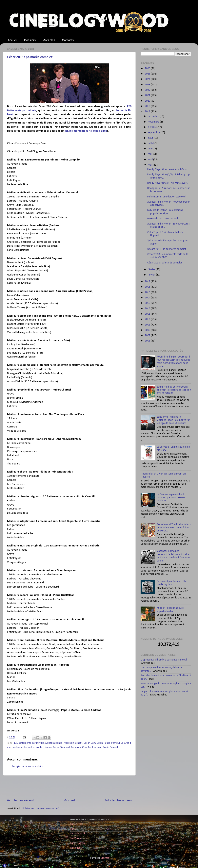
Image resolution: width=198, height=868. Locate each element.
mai (150, 154)
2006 (148, 341)
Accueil (12, 40)
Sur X (73, 829)
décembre (154, 116)
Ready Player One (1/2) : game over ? (168, 183)
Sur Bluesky (77, 848)
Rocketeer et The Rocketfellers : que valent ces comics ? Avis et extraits (174, 528)
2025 (148, 74)
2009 (148, 325)
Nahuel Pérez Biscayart (57, 747)
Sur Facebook (78, 834)
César (87, 743)
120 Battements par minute (29, 743)
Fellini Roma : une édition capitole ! (167, 197)
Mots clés (49, 40)
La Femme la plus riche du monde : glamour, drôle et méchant (171, 498)
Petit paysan (95, 747)
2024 (148, 79)
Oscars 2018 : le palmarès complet (167, 249)
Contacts (68, 40)
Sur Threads (77, 838)
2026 (148, 68)
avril (151, 160)
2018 (148, 112)
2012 (148, 309)
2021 (148, 95)
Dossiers (30, 40)
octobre (153, 127)
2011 (148, 314)
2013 (148, 303)
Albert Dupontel (54, 743)
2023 (148, 85)
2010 (148, 319)
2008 (148, 330)
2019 (148, 106)
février (152, 269)
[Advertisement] (69, 787)
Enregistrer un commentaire (28, 766)
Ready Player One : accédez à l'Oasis (167, 169)
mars (151, 165)
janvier (152, 275)
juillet (151, 143)
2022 (148, 90)
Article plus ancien (118, 801)
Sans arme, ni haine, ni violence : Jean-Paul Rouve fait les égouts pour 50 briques (174, 420)
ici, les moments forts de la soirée (86, 131)
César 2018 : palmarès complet (30, 57)
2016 (148, 287)
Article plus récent (20, 801)
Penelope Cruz (79, 747)
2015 (148, 292)
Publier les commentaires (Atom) (41, 809)
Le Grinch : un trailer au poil (163, 219)
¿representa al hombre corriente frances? (164, 660)
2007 (148, 335)
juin (150, 149)
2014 (148, 298)
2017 (148, 282)
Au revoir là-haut (73, 743)
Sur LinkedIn (77, 824)
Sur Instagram (78, 843)
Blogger (105, 858)
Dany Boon (97, 743)
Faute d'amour (112, 743)
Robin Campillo (111, 747)
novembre (154, 122)
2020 (148, 101)
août (151, 138)
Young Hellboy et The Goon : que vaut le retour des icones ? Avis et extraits (174, 390)
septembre (154, 133)
